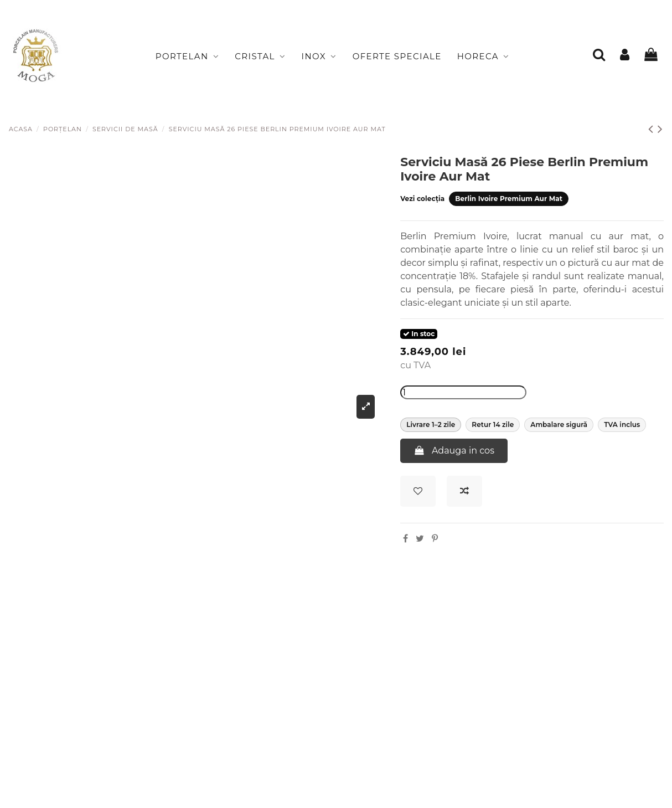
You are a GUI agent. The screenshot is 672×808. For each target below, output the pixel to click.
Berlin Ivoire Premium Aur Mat (509, 199)
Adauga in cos (454, 451)
